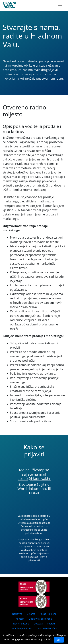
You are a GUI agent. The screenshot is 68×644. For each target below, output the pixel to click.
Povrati (51, 624)
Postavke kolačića (47, 628)
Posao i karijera (48, 614)
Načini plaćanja (21, 624)
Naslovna (17, 614)
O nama (31, 614)
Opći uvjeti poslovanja (41, 619)
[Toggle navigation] (60, 6)
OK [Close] (59, 640)
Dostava (38, 624)
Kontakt (20, 619)
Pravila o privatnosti (22, 628)
